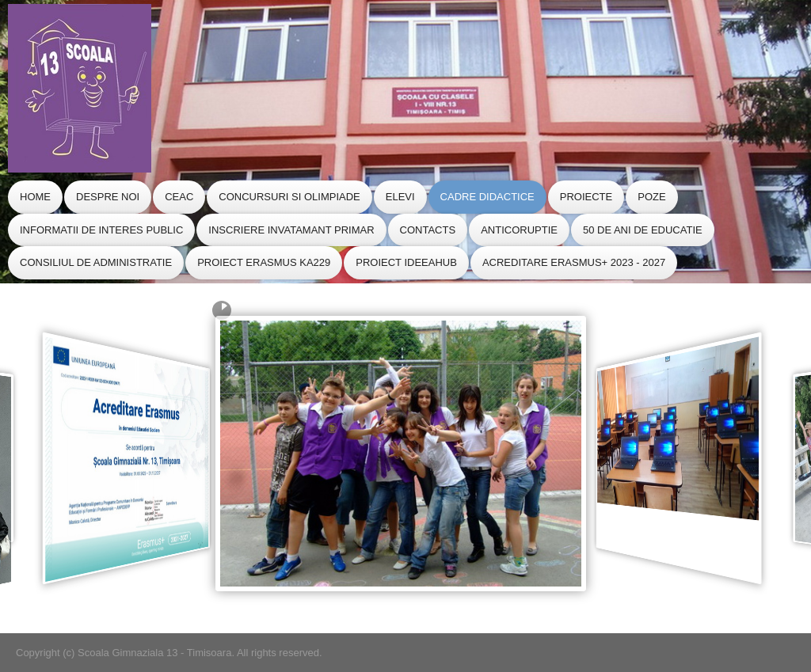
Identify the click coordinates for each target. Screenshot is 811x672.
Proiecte (586, 197)
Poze (651, 197)
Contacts (428, 230)
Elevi (400, 197)
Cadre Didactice (487, 197)
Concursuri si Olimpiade (289, 197)
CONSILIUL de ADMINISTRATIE (96, 262)
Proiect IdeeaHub (406, 262)
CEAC (179, 197)
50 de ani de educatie (643, 230)
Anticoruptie (519, 230)
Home (35, 197)
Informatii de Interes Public (101, 230)
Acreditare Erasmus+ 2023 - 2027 (574, 262)
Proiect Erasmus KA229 (264, 262)
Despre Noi (108, 197)
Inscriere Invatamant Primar (291, 230)
